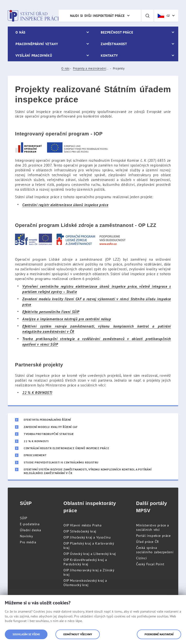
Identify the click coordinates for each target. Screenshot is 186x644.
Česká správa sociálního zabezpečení (155, 550)
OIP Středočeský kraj (80, 531)
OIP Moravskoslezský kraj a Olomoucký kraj (85, 583)
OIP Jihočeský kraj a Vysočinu (87, 537)
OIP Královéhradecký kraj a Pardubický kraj (85, 562)
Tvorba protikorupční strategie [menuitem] (49, 434)
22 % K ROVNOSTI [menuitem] (36, 441)
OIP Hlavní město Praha (82, 525)
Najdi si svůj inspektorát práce (97, 16)
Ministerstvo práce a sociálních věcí (153, 527)
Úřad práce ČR (147, 542)
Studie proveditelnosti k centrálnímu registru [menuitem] (61, 462)
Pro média (28, 542)
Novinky (26, 536)
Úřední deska (30, 530)
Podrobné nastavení (159, 634)
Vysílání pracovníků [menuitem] (34, 56)
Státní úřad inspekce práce (34, 16)
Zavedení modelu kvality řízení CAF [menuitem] (51, 427)
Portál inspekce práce (153, 536)
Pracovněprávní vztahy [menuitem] (37, 44)
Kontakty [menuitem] (109, 56)
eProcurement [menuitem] (35, 455)
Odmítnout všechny (78, 634)
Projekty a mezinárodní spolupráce (91, 68)
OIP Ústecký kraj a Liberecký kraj (90, 554)
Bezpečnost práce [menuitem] (117, 32)
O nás (65, 68)
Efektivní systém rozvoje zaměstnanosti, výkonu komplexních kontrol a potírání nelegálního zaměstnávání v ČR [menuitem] (88, 471)
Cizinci (141, 558)
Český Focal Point (150, 564)
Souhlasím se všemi (26, 634)
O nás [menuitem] (20, 32)
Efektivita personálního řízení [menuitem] (47, 420)
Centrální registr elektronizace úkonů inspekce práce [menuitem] (66, 448)
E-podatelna (30, 524)
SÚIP (23, 518)
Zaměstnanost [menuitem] (114, 44)
